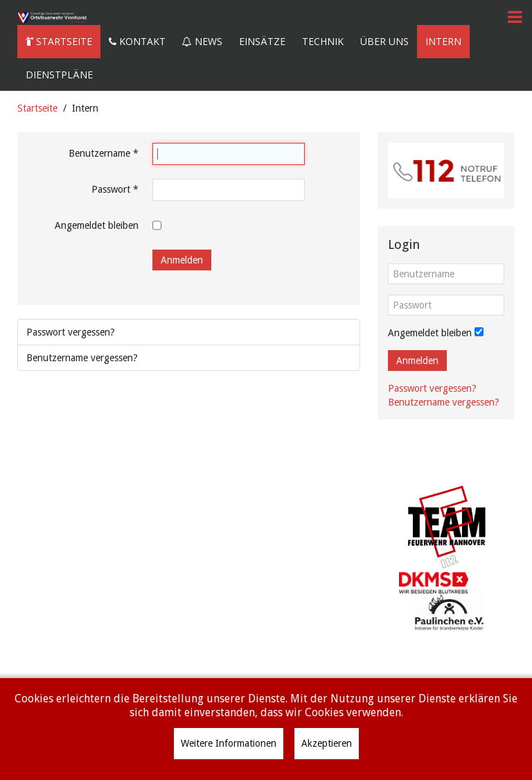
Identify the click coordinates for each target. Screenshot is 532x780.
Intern (443, 41)
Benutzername (104, 153)
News (202, 41)
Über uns (384, 41)
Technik (323, 41)
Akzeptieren (327, 743)
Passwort (115, 189)
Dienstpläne (59, 75)
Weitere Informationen (229, 743)
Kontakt (137, 41)
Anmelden (182, 260)
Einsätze (262, 41)
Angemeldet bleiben (97, 225)
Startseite (59, 41)
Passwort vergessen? (71, 332)
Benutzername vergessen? (82, 358)
